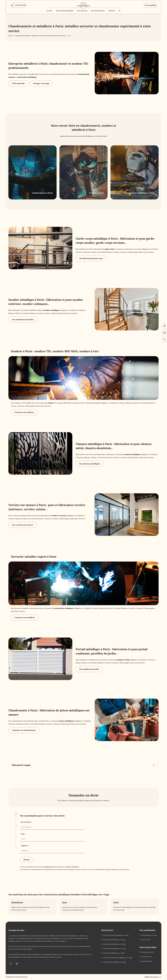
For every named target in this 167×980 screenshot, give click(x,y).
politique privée (49, 867)
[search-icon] (120, 11)
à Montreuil (35, 957)
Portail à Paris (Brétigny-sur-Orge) (114, 953)
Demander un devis (147, 952)
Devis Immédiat (150, 5)
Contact (112, 11)
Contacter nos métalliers (25, 617)
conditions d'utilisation (72, 867)
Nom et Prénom (26, 822)
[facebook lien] (17, 964)
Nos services (82, 11)
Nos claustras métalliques (90, 464)
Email (23, 834)
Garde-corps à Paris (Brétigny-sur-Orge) (116, 935)
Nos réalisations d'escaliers (23, 320)
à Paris (88, 954)
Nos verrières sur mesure (23, 525)
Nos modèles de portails (89, 669)
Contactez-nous (146, 957)
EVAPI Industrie (22, 977)
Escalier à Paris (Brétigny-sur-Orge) (114, 940)
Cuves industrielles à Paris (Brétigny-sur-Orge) (118, 958)
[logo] (84, 5)
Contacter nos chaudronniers (24, 730)
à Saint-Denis (27, 957)
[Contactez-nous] (164, 333)
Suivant (27, 860)
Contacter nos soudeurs (24, 412)
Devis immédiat (18, 83)
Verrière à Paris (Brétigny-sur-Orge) (114, 949)
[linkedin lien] (11, 964)
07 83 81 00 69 (18, 5)
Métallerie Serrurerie (65, 11)
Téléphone (25, 846)
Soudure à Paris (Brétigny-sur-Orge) (114, 962)
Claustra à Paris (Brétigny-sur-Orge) (114, 944)
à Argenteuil (44, 957)
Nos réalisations (98, 11)
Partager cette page (41, 83)
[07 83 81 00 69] (164, 339)
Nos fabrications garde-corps (91, 258)
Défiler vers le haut (153, 977)
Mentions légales (147, 961)
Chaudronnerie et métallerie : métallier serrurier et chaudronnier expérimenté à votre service (40, 36)
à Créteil (58, 957)
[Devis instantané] (164, 326)
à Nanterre (51, 957)
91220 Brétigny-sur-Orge (149, 935)
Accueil (50, 11)
